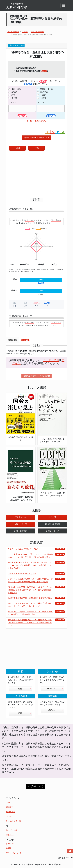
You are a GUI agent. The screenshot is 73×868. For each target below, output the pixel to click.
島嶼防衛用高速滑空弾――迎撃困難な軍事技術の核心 (30, 598)
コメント (12, 103)
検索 (24, 689)
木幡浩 (44, 71)
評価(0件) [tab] (26, 340)
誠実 (13, 95)
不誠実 (43, 95)
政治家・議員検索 (52, 524)
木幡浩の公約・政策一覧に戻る (36, 138)
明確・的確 (16, 89)
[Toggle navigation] (64, 6)
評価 (17, 148)
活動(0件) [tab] (13, 340)
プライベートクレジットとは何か (22, 574)
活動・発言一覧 (21, 524)
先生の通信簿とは (14, 821)
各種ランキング (52, 531)
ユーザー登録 (51, 360)
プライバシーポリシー (15, 853)
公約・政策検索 (21, 531)
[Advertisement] (36, 175)
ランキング (55, 689)
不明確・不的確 (47, 89)
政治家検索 (11, 812)
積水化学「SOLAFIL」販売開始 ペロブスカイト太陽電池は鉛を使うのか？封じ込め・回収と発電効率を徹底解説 (30, 590)
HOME (8, 802)
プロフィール (21, 517)
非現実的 (44, 92)
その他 (14, 98)
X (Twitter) (36, 786)
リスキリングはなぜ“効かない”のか (23, 549)
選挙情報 (56, 711)
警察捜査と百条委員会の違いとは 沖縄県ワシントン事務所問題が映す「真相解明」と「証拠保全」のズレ (30, 623)
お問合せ (10, 848)
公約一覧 (52, 517)
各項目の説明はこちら (36, 121)
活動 (36, 148)
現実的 (14, 92)
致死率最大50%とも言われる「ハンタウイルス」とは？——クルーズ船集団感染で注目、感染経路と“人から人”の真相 (30, 566)
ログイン (10, 835)
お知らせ (10, 844)
